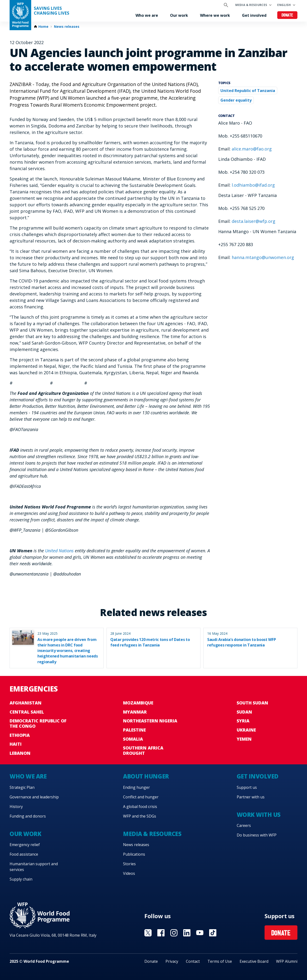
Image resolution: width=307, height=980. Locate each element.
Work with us (259, 815)
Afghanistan (26, 703)
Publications (134, 854)
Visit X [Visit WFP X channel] (148, 933)
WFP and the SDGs (140, 816)
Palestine (134, 730)
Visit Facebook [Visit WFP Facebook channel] (161, 933)
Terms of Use (220, 961)
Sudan (244, 712)
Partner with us (251, 797)
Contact (193, 961)
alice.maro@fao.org (252, 149)
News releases (67, 27)
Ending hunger (136, 787)
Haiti (16, 744)
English (284, 5)
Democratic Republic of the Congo (38, 723)
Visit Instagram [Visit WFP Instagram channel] (174, 933)
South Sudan (252, 703)
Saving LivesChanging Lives (52, 11)
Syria (243, 721)
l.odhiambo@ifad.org (253, 185)
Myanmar (135, 712)
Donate (287, 15)
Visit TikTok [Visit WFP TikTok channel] (213, 933)
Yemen (244, 739)
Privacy (172, 961)
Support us (247, 787)
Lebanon (20, 753)
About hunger (146, 776)
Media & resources (251, 5)
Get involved (254, 15)
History (16, 807)
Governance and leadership (34, 797)
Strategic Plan (22, 787)
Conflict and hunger (141, 797)
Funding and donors (28, 816)
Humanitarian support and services (34, 867)
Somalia (133, 739)
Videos (129, 873)
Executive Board (254, 961)
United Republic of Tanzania (248, 91)
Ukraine (246, 730)
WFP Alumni (287, 961)
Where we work (215, 15)
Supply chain (21, 879)
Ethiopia (20, 735)
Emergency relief (25, 845)
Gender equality (236, 100)
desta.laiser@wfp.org (254, 221)
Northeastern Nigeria (150, 721)
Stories (129, 864)
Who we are (147, 15)
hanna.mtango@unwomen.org (263, 257)
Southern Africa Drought (143, 750)
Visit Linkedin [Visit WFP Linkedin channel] (187, 933)
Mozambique (138, 703)
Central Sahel (27, 712)
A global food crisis (140, 807)
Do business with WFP (257, 835)
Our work (179, 15)
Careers (244, 825)
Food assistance (24, 854)
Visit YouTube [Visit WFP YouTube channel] (200, 933)
